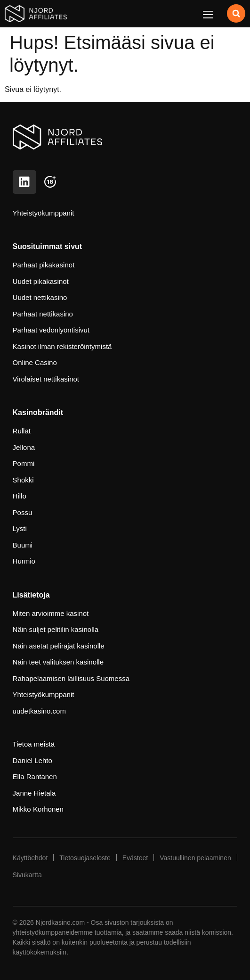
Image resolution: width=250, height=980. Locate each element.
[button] (208, 14)
